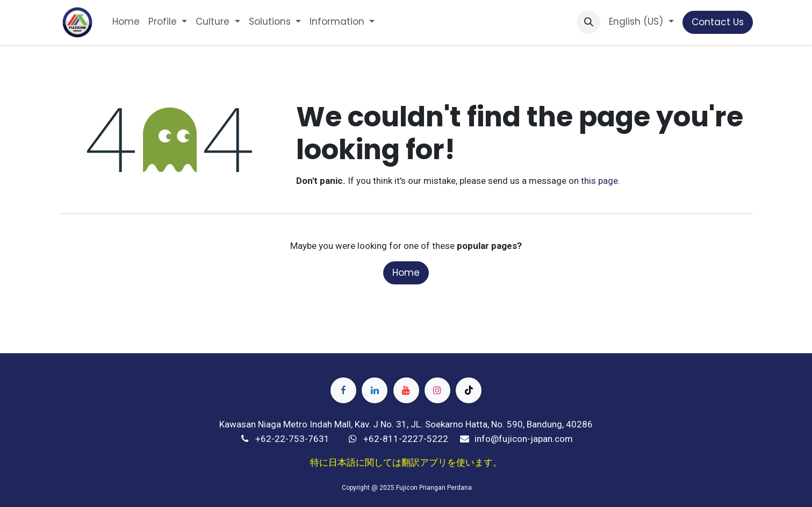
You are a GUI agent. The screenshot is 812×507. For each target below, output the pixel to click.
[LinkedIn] (375, 390)
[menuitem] (126, 22)
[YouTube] (406, 390)
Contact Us (718, 22)
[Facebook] (343, 390)
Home (406, 273)
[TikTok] (469, 390)
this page (599, 181)
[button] (588, 22)
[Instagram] (437, 390)
